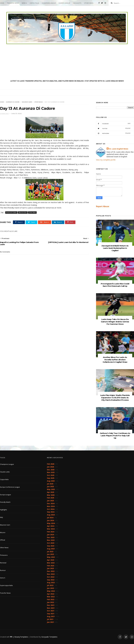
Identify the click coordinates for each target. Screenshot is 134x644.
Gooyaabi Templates (49, 637)
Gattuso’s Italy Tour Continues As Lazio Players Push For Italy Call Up (115, 436)
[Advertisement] (67, 62)
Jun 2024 (50, 520)
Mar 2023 (51, 563)
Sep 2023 (51, 546)
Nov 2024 (51, 506)
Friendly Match (5, 502)
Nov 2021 (51, 608)
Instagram (113, 133)
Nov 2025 (51, 472)
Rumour (3, 570)
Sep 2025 (51, 478)
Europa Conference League (10, 487)
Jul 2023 (50, 551)
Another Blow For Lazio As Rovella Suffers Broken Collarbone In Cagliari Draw (115, 360)
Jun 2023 (50, 554)
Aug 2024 (51, 515)
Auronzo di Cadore (13, 102)
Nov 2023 (51, 540)
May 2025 (51, 489)
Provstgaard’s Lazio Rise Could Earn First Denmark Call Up (115, 285)
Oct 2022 (51, 577)
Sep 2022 (51, 580)
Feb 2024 (51, 532)
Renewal (3, 563)
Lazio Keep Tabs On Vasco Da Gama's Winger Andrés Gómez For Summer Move (115, 322)
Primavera (4, 555)
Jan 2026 (50, 467)
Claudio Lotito (5, 472)
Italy (1, 517)
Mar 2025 (51, 495)
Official (2, 540)
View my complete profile (106, 160)
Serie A (24, 3)
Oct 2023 (51, 543)
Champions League (49, 3)
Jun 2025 (50, 486)
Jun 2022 (50, 588)
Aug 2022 (51, 582)
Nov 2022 (51, 574)
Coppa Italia (34, 3)
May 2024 (51, 523)
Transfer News (13, 3)
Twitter (113, 128)
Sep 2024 (51, 512)
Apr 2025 (51, 492)
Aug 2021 (51, 616)
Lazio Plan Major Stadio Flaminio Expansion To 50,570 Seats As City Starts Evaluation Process (115, 398)
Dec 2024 (51, 503)
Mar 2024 (51, 529)
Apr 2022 (51, 594)
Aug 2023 (51, 549)
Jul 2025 (50, 484)
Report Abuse (103, 206)
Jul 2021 (50, 619)
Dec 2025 (51, 470)
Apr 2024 (51, 526)
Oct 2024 (51, 509)
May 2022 (51, 591)
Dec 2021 (51, 605)
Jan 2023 (50, 568)
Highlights (77, 3)
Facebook (113, 124)
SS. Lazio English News (119, 149)
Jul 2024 (50, 518)
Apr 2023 (51, 560)
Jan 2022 (50, 602)
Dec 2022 (51, 571)
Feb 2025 (51, 498)
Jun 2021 (50, 622)
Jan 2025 (50, 501)
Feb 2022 (51, 599)
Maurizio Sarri (27, 102)
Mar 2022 (51, 597)
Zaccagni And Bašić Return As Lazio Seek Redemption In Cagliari (115, 248)
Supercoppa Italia (6, 585)
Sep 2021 (51, 614)
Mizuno (3, 532)
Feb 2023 (51, 566)
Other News (89, 3)
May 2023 (51, 557)
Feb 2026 (51, 464)
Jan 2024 (50, 535)
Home (2, 3)
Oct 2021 (51, 611)
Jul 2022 (50, 585)
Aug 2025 (51, 481)
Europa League (64, 3)
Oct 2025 (51, 475)
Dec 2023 (51, 537)
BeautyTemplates (21, 637)
